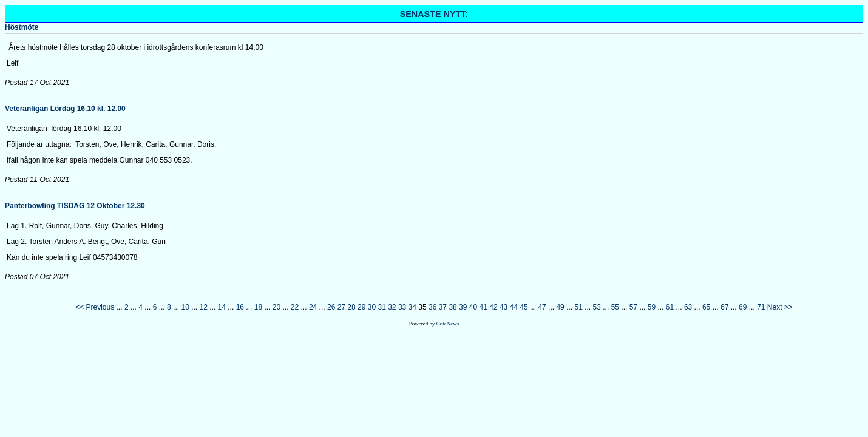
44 (514, 307)
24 (313, 307)
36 (432, 307)
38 (453, 307)
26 (331, 307)
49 (560, 307)
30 (372, 307)
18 (258, 307)
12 (204, 307)
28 (351, 307)
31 (381, 307)
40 (473, 307)
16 (240, 307)
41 (483, 307)
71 (761, 307)
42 (493, 307)
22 (295, 307)
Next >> (780, 307)
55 (615, 307)
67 (724, 307)
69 (743, 307)
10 (185, 307)
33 (402, 307)
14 (222, 307)
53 (597, 307)
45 (524, 307)
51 (579, 307)
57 (633, 307)
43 (504, 307)
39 (463, 307)
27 (341, 307)
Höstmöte (22, 27)
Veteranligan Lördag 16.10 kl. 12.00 (65, 109)
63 (688, 307)
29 (361, 307)
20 (276, 307)
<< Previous (95, 307)
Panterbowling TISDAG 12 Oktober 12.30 (75, 206)
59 (652, 307)
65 (706, 307)
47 (542, 307)
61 (670, 307)
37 (443, 307)
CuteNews (448, 324)
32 (392, 307)
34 (412, 307)
